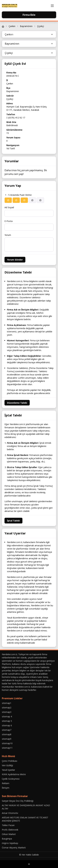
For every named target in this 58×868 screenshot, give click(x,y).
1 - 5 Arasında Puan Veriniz (18, 195)
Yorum (8, 235)
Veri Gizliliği (7, 765)
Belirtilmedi (12, 125)
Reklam (6, 783)
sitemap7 (7, 730)
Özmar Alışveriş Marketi (14, 848)
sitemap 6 (7, 725)
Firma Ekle (29, 15)
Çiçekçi (41, 26)
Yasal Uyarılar (8, 770)
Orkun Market (9, 834)
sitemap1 (7, 703)
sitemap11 (7, 748)
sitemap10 (7, 743)
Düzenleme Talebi (17, 403)
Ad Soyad (9, 207)
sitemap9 (7, 739)
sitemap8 (7, 734)
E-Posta (9, 221)
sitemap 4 (7, 716)
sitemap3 (7, 712)
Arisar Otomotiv (10, 813)
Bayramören (26, 26)
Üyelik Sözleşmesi (11, 779)
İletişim (6, 788)
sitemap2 (7, 708)
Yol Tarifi (11, 148)
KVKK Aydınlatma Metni (14, 774)
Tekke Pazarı (8, 825)
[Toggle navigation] (52, 6)
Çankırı (12, 26)
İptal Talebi (13, 521)
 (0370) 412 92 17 (16, 118)
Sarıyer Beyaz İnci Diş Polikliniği (18, 801)
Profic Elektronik (10, 830)
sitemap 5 (7, 721)
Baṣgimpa (7, 839)
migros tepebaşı (10, 843)
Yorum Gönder (15, 260)
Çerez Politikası (10, 761)
